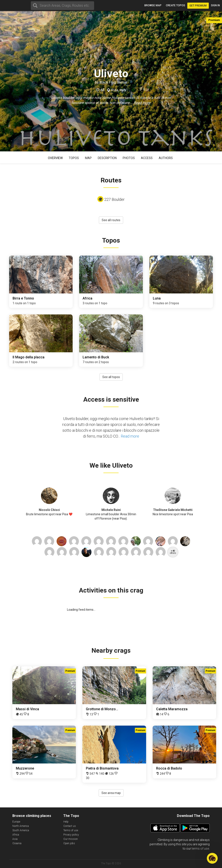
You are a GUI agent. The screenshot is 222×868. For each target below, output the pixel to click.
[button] (212, 858)
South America (21, 830)
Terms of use (71, 830)
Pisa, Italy (119, 90)
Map (88, 158)
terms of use (200, 849)
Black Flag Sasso (113, 82)
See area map (111, 793)
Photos (129, 158)
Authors (166, 158)
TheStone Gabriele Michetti (173, 510)
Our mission (71, 839)
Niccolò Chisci (49, 510)
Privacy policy (71, 835)
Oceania (17, 843)
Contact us (70, 826)
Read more (142, 103)
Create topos (175, 5)
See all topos (111, 377)
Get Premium (198, 6)
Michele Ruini (111, 510)
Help (66, 822)
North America (21, 826)
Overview (55, 158)
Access (147, 158)
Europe (16, 822)
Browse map (153, 5)
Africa (16, 835)
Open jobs (69, 843)
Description (107, 158)
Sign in (215, 5)
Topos (74, 158)
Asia (15, 839)
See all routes (111, 220)
